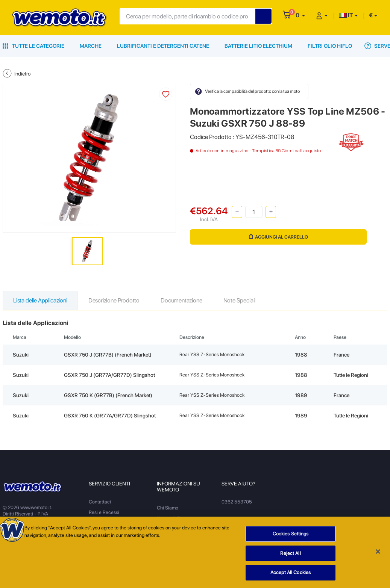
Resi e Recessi (104, 512)
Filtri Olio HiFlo (330, 46)
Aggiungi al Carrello (278, 237)
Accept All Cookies (291, 575)
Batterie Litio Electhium (258, 46)
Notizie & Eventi (173, 518)
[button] (300, 15)
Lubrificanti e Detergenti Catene (163, 46)
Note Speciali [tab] (240, 300)
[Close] (378, 554)
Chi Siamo (168, 508)
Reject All (290, 556)
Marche (91, 46)
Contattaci (100, 502)
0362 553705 (237, 502)
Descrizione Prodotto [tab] (114, 300)
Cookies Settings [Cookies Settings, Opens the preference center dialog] (291, 536)
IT (346, 15)
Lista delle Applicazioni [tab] (40, 300)
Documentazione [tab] (181, 300)
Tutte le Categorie (33, 46)
